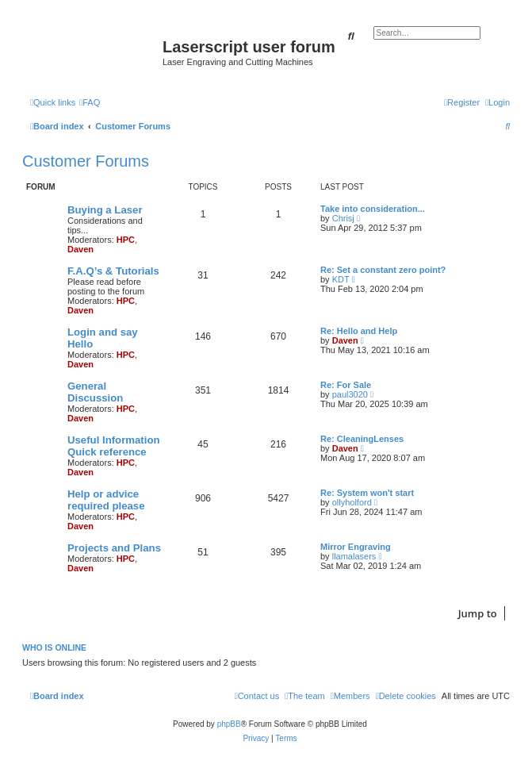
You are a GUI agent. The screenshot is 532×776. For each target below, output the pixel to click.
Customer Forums (86, 161)
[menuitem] (90, 102)
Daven (80, 249)
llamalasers (354, 556)
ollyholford (352, 502)
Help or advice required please (106, 500)
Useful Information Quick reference (114, 446)
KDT (341, 279)
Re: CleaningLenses (362, 439)
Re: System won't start (367, 493)
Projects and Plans (114, 548)
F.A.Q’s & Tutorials (113, 271)
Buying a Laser (105, 210)
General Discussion (95, 392)
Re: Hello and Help (359, 331)
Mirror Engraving (356, 547)
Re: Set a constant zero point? (383, 270)
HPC (126, 240)
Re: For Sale (346, 385)
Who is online (54, 647)
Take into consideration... (373, 209)
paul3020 (350, 394)
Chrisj (343, 218)
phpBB (229, 724)
